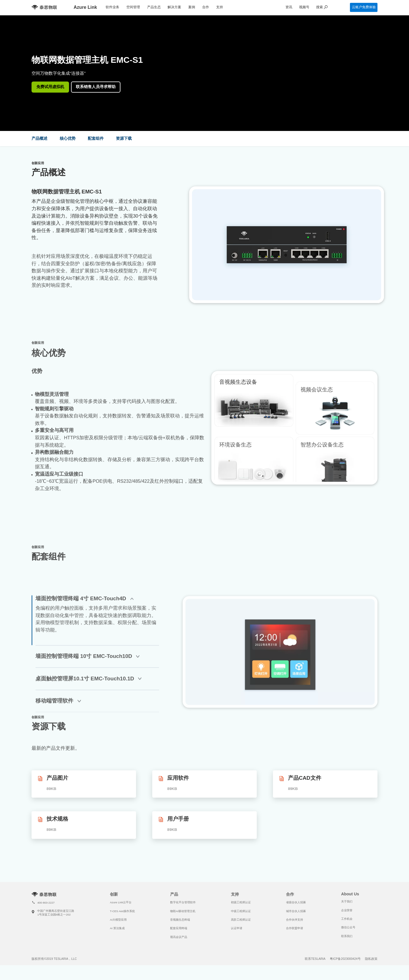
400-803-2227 (46, 903)
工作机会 (347, 919)
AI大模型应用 (118, 920)
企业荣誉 (347, 910)
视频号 (304, 7)
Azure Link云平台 (121, 902)
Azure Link (85, 7)
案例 (192, 7)
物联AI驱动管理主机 (183, 911)
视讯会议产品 (179, 937)
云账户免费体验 (364, 7)
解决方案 (174, 7)
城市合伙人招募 (296, 911)
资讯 (289, 7)
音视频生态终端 (180, 920)
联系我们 (347, 936)
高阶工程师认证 (241, 920)
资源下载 (124, 138)
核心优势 (68, 138)
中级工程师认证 (241, 911)
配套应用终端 (179, 928)
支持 (220, 7)
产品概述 (39, 138)
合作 (206, 7)
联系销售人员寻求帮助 (96, 87)
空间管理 (133, 7)
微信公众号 (348, 927)
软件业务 (112, 7)
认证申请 (237, 928)
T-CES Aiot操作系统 (122, 911)
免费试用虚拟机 (50, 87)
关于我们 (347, 901)
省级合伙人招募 (296, 902)
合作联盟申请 (295, 928)
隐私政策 (371, 959)
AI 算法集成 (117, 928)
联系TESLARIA (315, 959)
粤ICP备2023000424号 (345, 959)
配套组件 (96, 138)
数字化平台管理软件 (183, 902)
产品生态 (154, 7)
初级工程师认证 (241, 902)
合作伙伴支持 (295, 920)
